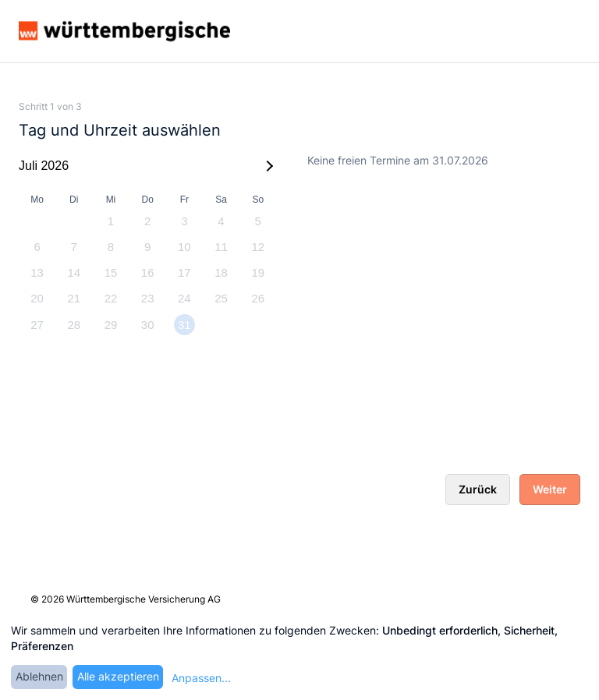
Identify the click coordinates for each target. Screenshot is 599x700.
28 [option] (74, 325)
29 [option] (111, 325)
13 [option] (37, 272)
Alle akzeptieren (118, 676)
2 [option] (147, 221)
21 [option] (74, 298)
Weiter (550, 489)
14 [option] (74, 272)
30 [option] (148, 325)
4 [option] (221, 221)
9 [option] (147, 247)
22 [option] (111, 298)
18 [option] (221, 272)
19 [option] (258, 272)
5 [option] (258, 221)
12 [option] (258, 247)
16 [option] (148, 272)
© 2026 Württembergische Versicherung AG (126, 599)
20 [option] (37, 298)
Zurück (478, 489)
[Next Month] (268, 166)
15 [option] (111, 272)
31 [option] (184, 325)
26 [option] (258, 298)
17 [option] (184, 272)
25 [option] (221, 298)
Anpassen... (201, 678)
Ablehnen (39, 676)
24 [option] (184, 298)
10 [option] (184, 247)
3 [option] (184, 221)
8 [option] (111, 247)
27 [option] (37, 325)
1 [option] (111, 221)
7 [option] (74, 247)
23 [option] (148, 298)
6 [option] (37, 247)
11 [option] (221, 247)
